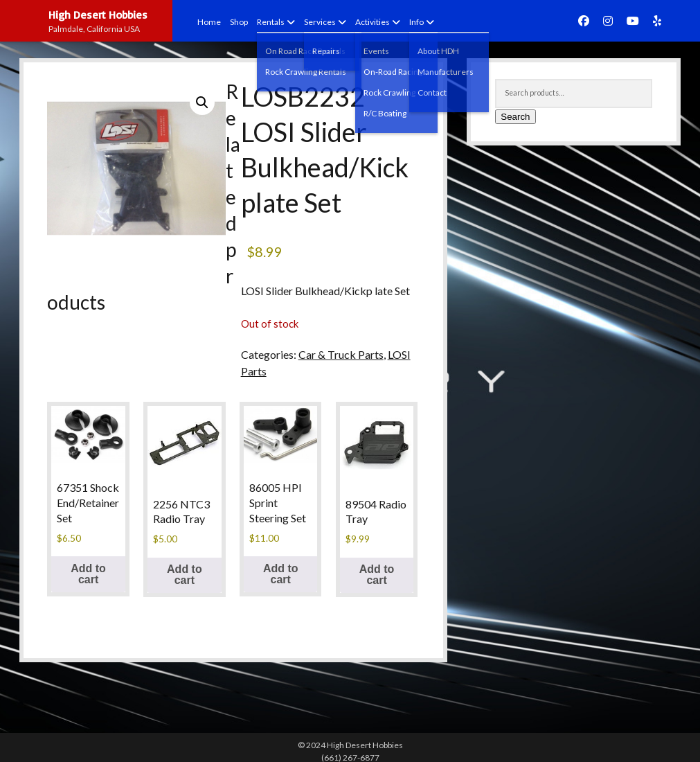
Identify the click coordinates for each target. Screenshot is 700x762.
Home (209, 22)
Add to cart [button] (88, 574)
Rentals (271, 22)
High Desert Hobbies (98, 15)
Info (416, 22)
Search (515, 117)
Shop (239, 22)
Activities (373, 22)
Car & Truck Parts (341, 354)
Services (320, 22)
